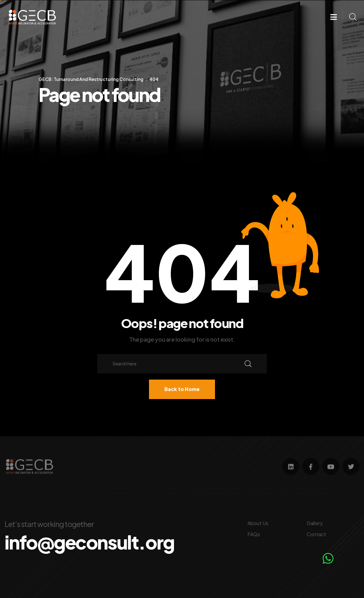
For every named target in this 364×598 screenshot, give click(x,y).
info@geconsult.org (89, 542)
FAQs (254, 534)
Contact (316, 534)
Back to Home (182, 389)
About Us (258, 523)
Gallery (315, 523)
